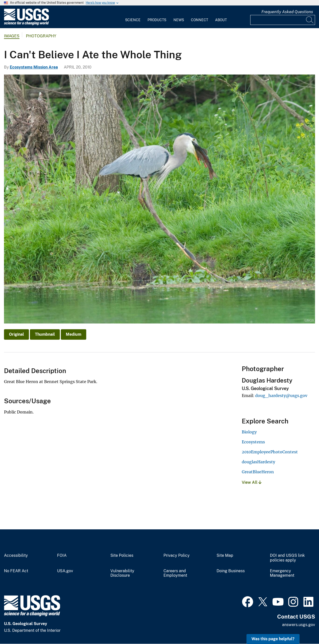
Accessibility (16, 556)
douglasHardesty (258, 462)
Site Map (225, 556)
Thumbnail (45, 334)
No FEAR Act (16, 571)
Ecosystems (253, 442)
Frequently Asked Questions (287, 12)
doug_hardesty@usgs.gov (281, 396)
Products (157, 20)
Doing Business (231, 571)
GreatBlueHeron (258, 472)
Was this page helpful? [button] (273, 639)
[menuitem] (133, 17)
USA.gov (65, 571)
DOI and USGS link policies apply (287, 558)
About (221, 20)
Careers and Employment (175, 573)
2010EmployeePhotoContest (270, 452)
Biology (249, 432)
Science (133, 20)
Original (16, 334)
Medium (74, 334)
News (179, 20)
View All (252, 482)
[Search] (310, 20)
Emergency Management (282, 573)
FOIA (62, 556)
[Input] (283, 20)
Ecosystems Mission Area (34, 67)
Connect (199, 20)
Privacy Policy (177, 556)
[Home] (26, 24)
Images (12, 36)
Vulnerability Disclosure (122, 573)
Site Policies (122, 556)
